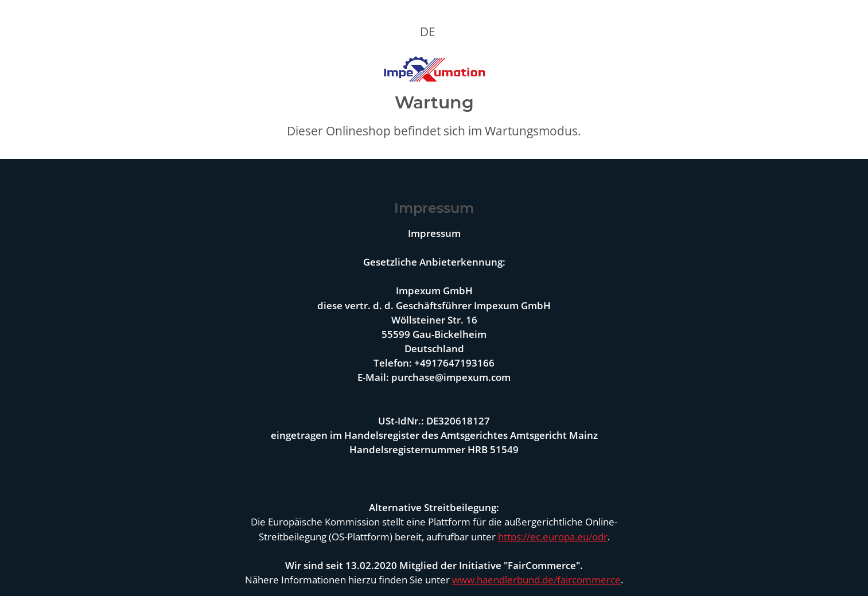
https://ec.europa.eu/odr (553, 537)
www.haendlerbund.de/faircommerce (536, 580)
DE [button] (428, 32)
